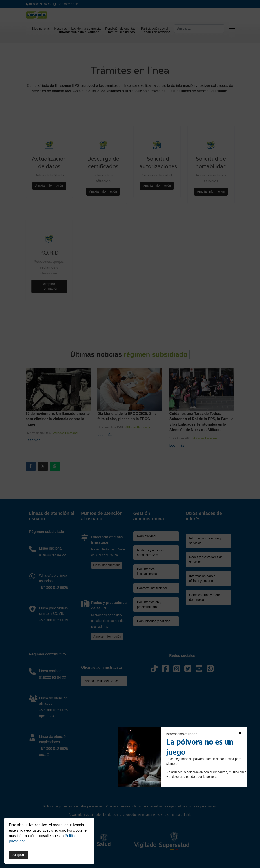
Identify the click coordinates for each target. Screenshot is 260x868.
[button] (240, 733)
